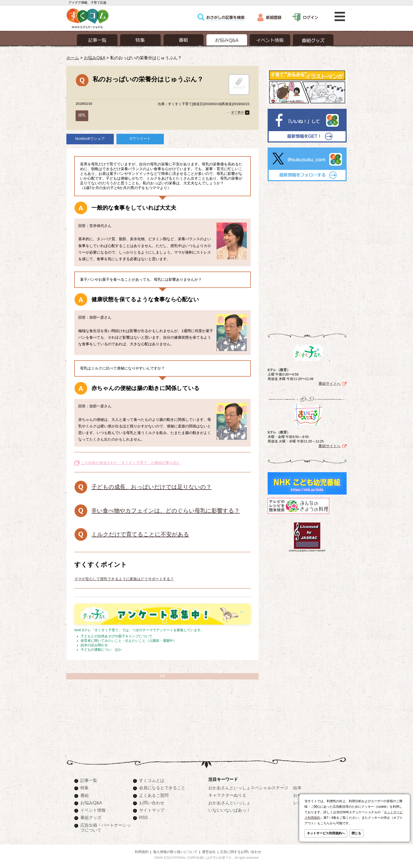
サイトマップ (152, 810)
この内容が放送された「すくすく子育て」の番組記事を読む (131, 463)
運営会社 (209, 852)
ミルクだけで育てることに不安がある (140, 534)
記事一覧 (89, 780)
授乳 (82, 115)
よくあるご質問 (154, 795)
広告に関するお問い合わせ (241, 852)
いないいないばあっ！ (229, 810)
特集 (85, 788)
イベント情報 (93, 810)
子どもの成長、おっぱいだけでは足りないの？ (151, 487)
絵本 (297, 788)
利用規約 (142, 852)
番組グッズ (91, 817)
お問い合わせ (152, 803)
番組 (85, 795)
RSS (143, 817)
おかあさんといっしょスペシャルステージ (248, 788)
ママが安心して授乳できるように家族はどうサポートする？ (124, 579)
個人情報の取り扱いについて (175, 852)
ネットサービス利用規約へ (326, 833)
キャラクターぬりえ (227, 795)
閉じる (356, 833)
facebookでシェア (90, 139)
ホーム (73, 58)
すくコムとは (152, 780)
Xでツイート (140, 139)
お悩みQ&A (94, 58)
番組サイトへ (330, 383)
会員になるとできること (162, 788)
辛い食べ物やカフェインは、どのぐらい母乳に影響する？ (166, 511)
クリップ (239, 83)
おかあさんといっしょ (229, 803)
